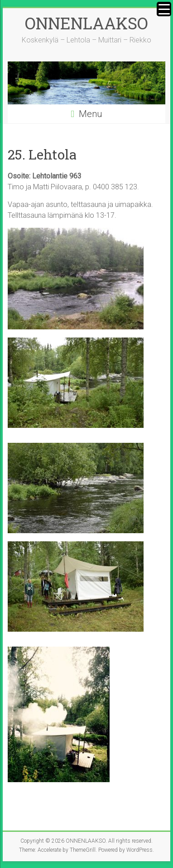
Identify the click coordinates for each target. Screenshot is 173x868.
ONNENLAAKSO (86, 23)
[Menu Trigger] (164, 9)
